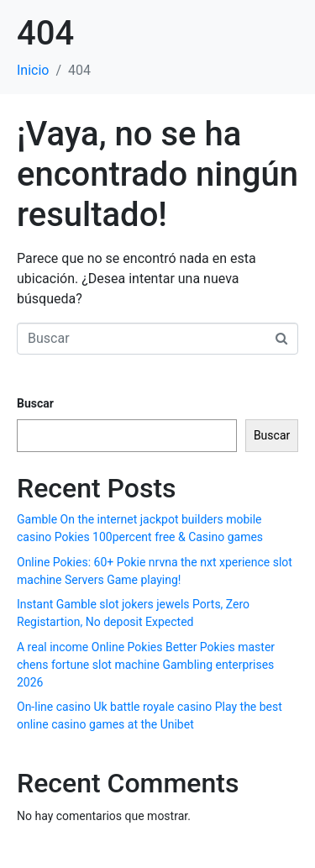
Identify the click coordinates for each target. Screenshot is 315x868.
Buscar (35, 403)
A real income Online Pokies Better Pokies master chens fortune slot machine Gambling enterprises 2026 (146, 665)
